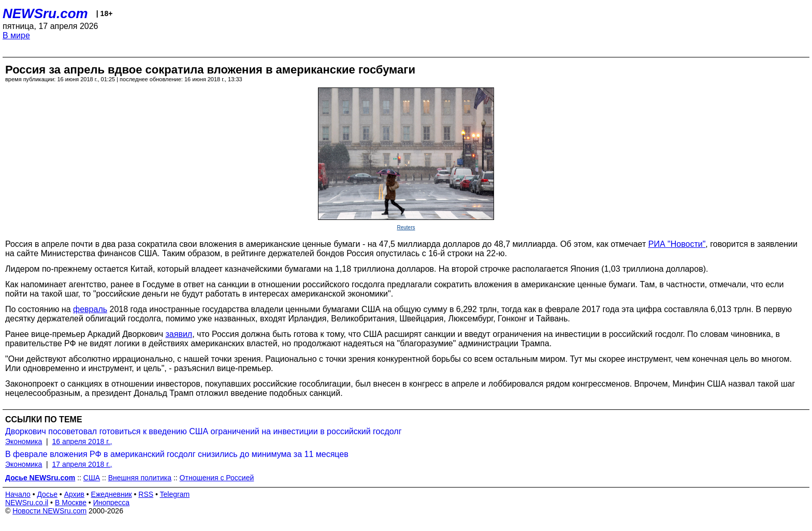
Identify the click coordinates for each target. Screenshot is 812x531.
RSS (146, 494)
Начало (18, 494)
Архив (74, 494)
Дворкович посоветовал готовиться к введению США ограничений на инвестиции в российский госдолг (204, 431)
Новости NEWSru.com (49, 511)
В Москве (71, 503)
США (92, 478)
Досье (47, 494)
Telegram (175, 494)
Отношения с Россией (217, 478)
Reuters (406, 227)
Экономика (24, 441)
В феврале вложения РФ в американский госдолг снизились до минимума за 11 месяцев (177, 454)
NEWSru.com (45, 13)
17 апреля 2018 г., (82, 464)
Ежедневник (112, 494)
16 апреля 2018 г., (82, 441)
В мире (16, 35)
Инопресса (112, 503)
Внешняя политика (140, 478)
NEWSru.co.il (27, 503)
